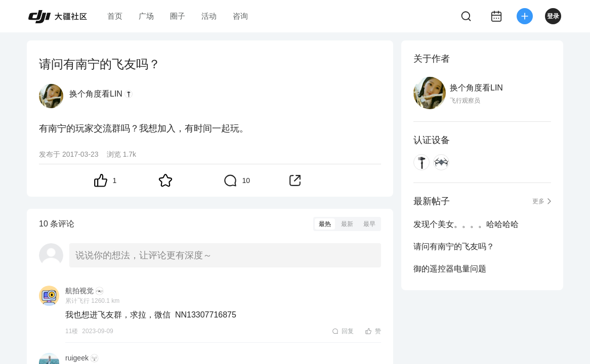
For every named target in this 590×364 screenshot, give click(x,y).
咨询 (240, 16)
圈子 (178, 16)
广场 (146, 16)
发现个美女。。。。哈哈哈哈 (466, 224)
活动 (209, 16)
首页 (115, 16)
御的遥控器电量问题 (450, 269)
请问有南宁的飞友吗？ (454, 246)
